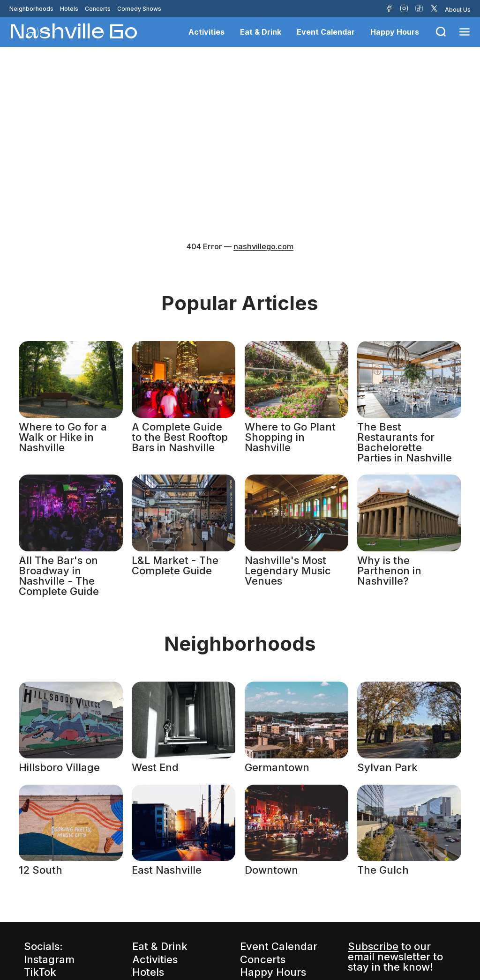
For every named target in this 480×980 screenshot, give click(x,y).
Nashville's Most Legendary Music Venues (288, 571)
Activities (206, 32)
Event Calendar (326, 32)
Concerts (98, 9)
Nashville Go (74, 30)
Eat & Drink (261, 32)
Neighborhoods (31, 9)
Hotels (69, 9)
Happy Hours (395, 32)
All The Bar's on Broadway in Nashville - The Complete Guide (59, 576)
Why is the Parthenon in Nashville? (389, 571)
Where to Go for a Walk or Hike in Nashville (63, 437)
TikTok (40, 972)
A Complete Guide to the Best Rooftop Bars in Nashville (180, 437)
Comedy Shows (139, 9)
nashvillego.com (263, 246)
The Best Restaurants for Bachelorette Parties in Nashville (405, 442)
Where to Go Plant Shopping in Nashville (290, 437)
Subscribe (373, 946)
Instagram (49, 959)
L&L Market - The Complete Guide (175, 565)
